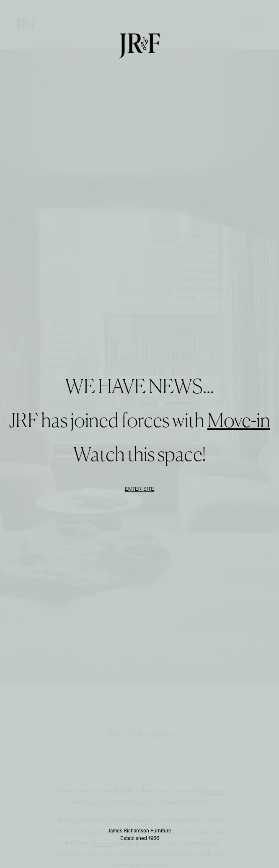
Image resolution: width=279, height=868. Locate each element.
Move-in (239, 422)
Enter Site (140, 489)
